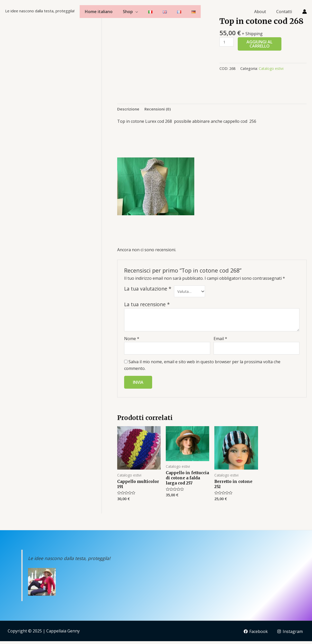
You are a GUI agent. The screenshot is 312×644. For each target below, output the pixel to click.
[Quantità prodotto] (227, 42)
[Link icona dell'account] (305, 12)
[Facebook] (255, 634)
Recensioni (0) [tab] (159, 109)
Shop (128, 12)
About (263, 12)
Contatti (285, 12)
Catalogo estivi (272, 68)
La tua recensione (147, 306)
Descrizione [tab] (129, 109)
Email (220, 340)
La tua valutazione (148, 289)
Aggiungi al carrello (260, 44)
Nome (132, 340)
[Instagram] (290, 634)
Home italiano (99, 12)
